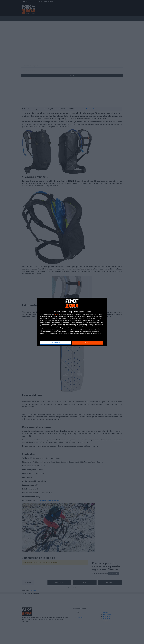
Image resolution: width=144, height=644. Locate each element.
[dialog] (72, 322)
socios (57, 315)
